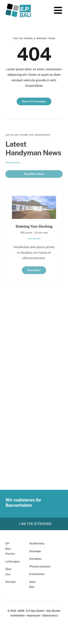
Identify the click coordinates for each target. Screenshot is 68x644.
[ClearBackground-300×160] (18, 5)
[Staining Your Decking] (34, 198)
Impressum (34, 616)
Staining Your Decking (34, 226)
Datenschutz (50, 616)
